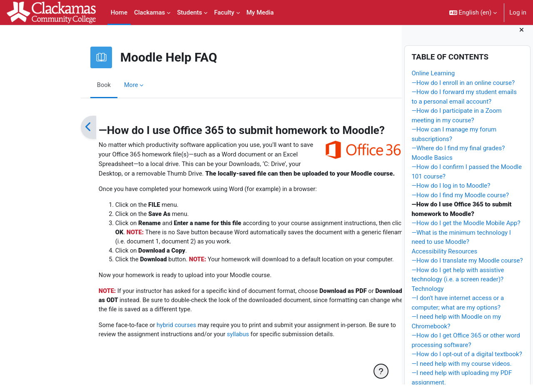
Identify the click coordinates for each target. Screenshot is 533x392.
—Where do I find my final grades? (458, 156)
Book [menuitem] (58, 85)
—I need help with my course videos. (461, 371)
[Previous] (43, 127)
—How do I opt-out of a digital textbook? (467, 362)
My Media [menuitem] (260, 12)
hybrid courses (132, 328)
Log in (518, 12)
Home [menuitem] (119, 12)
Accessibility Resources (444, 258)
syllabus (195, 337)
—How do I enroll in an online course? (463, 90)
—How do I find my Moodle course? (460, 202)
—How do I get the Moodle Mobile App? (466, 231)
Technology (427, 296)
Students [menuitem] (189, 12)
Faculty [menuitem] (224, 12)
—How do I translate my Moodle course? (467, 268)
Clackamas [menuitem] (149, 12)
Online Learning (433, 81)
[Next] (373, 127)
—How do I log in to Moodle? (451, 193)
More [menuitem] (86, 85)
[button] (473, 12)
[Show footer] (381, 371)
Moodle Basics (432, 165)
